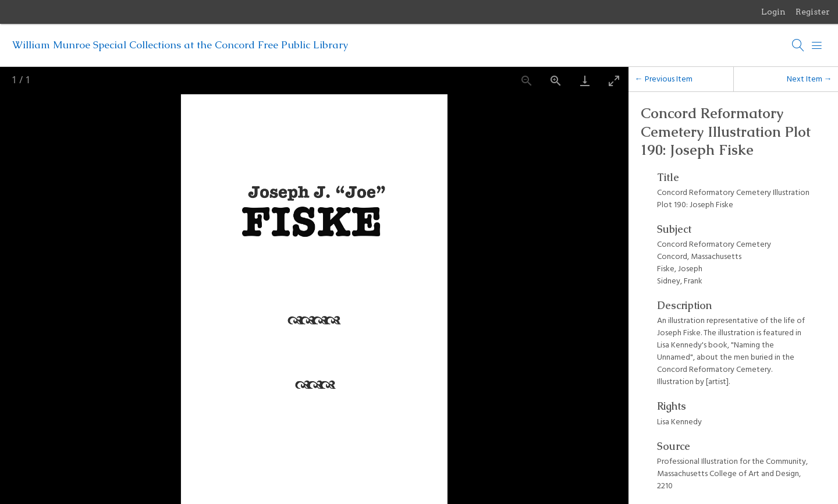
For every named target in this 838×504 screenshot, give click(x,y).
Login (773, 12)
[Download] (585, 81)
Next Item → (809, 79)
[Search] (798, 45)
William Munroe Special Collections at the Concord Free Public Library (180, 45)
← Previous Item (664, 79)
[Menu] (817, 45)
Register (813, 12)
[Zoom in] (556, 81)
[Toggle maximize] (614, 81)
